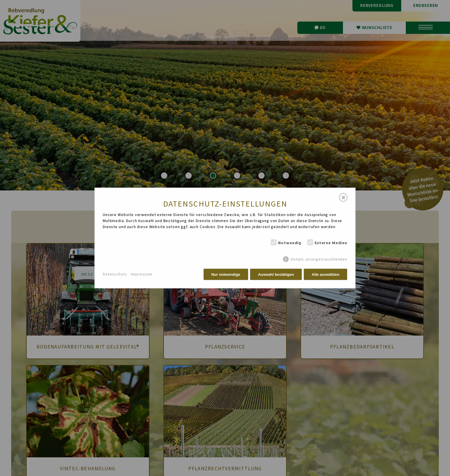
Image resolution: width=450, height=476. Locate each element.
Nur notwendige (226, 274)
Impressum (142, 274)
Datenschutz (115, 274)
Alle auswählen (325, 274)
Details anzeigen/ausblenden (319, 259)
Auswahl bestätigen (276, 274)
